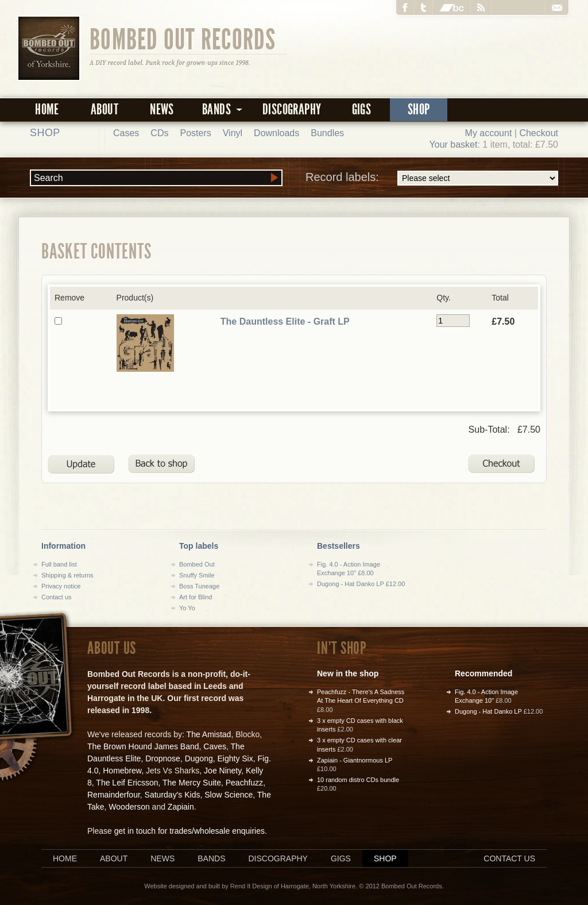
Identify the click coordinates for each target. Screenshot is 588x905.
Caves (215, 746)
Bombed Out (197, 564)
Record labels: (432, 178)
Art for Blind (196, 597)
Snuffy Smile (197, 575)
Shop (419, 109)
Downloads (276, 133)
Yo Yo (187, 608)
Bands (211, 858)
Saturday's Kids (173, 795)
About (105, 109)
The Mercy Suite (192, 783)
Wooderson (129, 807)
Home (47, 109)
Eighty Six (235, 758)
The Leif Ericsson (127, 783)
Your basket (454, 145)
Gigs (362, 109)
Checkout (539, 133)
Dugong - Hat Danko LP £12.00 (361, 584)
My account (489, 133)
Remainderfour (114, 795)
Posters (195, 133)
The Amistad (209, 734)
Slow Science (229, 795)
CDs (159, 133)
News (162, 109)
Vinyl (233, 133)
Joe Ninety (223, 771)
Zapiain (181, 807)
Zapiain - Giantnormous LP (355, 760)
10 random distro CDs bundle (358, 780)
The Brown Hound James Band (143, 746)
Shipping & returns (67, 575)
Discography (292, 109)
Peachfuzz (244, 783)
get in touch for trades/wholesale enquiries (189, 831)
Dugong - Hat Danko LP (488, 711)
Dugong (199, 758)
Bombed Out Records (183, 38)
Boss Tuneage (199, 586)
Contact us (57, 597)
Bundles (327, 133)
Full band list (59, 564)
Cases (126, 133)
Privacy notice (61, 586)
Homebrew (122, 771)
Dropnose (163, 758)
